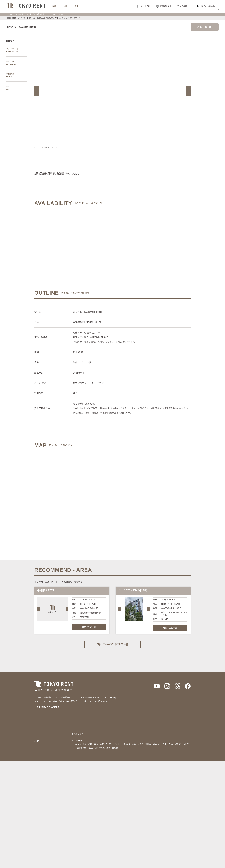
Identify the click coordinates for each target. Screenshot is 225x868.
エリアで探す (22, 18)
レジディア (151, 801)
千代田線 (113, 772)
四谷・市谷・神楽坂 (122, 748)
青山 (96, 744)
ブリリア (185, 805)
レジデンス (88, 787)
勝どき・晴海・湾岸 (178, 748)
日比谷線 (96, 772)
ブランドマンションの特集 (83, 798)
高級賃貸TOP (11, 18)
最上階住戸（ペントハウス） (87, 823)
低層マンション (174, 827)
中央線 (86, 776)
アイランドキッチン (139, 827)
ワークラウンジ (97, 827)
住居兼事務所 (104, 830)
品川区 (124, 762)
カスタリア (162, 801)
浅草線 (158, 772)
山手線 (78, 776)
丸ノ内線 (86, 772)
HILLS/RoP (80, 801)
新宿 (135, 748)
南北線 (141, 772)
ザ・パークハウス (152, 805)
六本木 (78, 744)
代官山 (158, 744)
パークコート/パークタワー (131, 805)
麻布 (85, 744)
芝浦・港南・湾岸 (159, 748)
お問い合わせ (86, 861)
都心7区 (115, 787)
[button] (37, 91)
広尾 (90, 744)
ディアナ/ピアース (83, 809)
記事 (66, 6)
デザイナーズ (147, 819)
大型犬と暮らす (124, 823)
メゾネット (124, 827)
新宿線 (174, 772)
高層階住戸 (160, 819)
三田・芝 (117, 744)
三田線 (166, 772)
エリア (125, 787)
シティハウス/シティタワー (104, 805)
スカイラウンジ (82, 827)
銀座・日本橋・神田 (84, 751)
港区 (77, 762)
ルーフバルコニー (158, 827)
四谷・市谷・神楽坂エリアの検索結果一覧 (44, 18)
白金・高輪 (128, 744)
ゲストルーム (112, 827)
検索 (54, 6)
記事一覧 (76, 787)
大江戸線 (182, 772)
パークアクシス (107, 801)
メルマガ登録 (95, 841)
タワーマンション (132, 819)
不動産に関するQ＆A (114, 841)
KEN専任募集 (81, 819)
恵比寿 (151, 744)
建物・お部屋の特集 (81, 816)
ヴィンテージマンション (86, 830)
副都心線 (150, 772)
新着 (140, 823)
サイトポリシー (69, 861)
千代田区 (92, 762)
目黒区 (116, 762)
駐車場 (147, 823)
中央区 (109, 762)
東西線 (105, 772)
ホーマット (174, 801)
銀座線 (78, 772)
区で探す (76, 758)
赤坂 (102, 744)
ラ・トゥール (92, 801)
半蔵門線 (132, 772)
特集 (77, 6)
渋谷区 (84, 762)
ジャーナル (102, 787)
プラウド (175, 805)
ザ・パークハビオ (123, 801)
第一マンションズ (83, 805)
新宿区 (101, 762)
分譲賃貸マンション (113, 819)
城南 (148, 748)
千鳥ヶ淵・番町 (105, 748)
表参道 (143, 744)
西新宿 (141, 748)
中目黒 (166, 744)
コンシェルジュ (158, 823)
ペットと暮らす (109, 823)
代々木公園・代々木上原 (86, 748)
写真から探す (78, 734)
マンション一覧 (79, 841)
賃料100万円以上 (95, 819)
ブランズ (166, 805)
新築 (135, 823)
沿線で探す (77, 768)
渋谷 (136, 744)
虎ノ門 (109, 744)
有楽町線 (123, 772)
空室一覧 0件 (205, 27)
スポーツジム (173, 823)
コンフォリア (139, 801)
